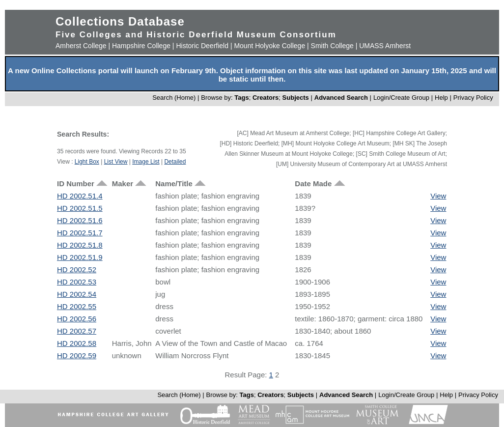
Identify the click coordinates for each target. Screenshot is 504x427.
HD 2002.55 (77, 306)
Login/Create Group (402, 98)
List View (116, 162)
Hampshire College (141, 46)
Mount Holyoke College (269, 46)
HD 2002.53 (77, 282)
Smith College (332, 46)
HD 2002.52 (77, 270)
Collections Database (120, 21)
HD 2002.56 (77, 319)
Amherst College (81, 46)
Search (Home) (174, 98)
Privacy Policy (473, 98)
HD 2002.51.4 (80, 196)
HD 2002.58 (77, 343)
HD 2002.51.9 (80, 257)
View (438, 196)
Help (441, 98)
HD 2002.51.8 (80, 245)
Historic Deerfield (202, 46)
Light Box (87, 162)
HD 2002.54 (77, 294)
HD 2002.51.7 (80, 233)
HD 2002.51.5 (80, 208)
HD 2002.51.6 (80, 220)
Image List (146, 162)
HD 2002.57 (77, 331)
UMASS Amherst (385, 46)
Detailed (175, 162)
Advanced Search (341, 98)
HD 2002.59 (77, 356)
